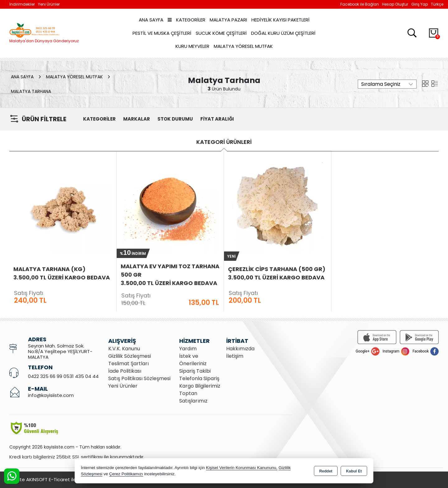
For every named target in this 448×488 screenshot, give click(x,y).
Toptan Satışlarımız (193, 397)
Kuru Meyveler (192, 46)
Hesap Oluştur (395, 4)
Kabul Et (354, 471)
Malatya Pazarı (228, 20)
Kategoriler (187, 20)
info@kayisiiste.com (51, 395)
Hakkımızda (240, 349)
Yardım (188, 349)
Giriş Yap (420, 4)
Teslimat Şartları (128, 364)
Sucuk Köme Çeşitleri (221, 33)
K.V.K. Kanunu (124, 349)
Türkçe (437, 4)
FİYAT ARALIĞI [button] (217, 119)
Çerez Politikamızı (126, 474)
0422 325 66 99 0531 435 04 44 (63, 376)
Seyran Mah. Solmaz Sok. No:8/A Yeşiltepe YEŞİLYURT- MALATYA (60, 351)
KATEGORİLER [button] (99, 119)
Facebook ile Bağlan (360, 4)
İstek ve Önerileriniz (193, 360)
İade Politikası (125, 371)
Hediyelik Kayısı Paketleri (280, 20)
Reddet (326, 471)
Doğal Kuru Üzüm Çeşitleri (283, 33)
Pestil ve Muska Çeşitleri (162, 33)
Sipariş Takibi (195, 371)
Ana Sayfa (151, 20)
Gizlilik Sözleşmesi (130, 356)
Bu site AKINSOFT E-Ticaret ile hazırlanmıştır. (59, 479)
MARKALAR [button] (137, 119)
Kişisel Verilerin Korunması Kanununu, (242, 468)
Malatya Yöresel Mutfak (243, 46)
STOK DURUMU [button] (175, 119)
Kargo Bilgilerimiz (200, 386)
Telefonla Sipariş (199, 378)
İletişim (235, 356)
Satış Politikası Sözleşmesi (139, 378)
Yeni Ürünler (123, 386)
